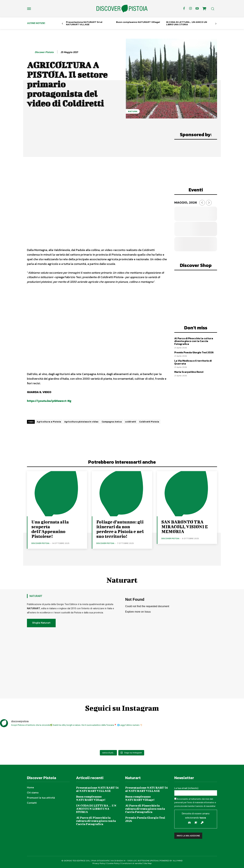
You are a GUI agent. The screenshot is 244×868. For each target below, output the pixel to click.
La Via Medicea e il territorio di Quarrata (193, 362)
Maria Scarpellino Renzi (189, 372)
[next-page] (216, 24)
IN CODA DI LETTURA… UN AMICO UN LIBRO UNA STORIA (187, 23)
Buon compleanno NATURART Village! (138, 22)
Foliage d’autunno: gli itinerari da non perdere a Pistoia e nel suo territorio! (120, 529)
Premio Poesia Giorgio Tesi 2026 (194, 352)
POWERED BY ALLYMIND (171, 861)
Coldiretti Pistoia (149, 422)
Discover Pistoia (44, 52)
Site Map (148, 863)
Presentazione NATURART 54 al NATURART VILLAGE (84, 23)
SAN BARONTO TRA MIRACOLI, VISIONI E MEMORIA (185, 527)
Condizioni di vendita (132, 863)
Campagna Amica (112, 422)
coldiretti (131, 422)
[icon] (204, 9)
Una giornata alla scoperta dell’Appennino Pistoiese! (50, 529)
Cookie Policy (113, 863)
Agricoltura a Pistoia (49, 422)
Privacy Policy (99, 863)
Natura (133, 111)
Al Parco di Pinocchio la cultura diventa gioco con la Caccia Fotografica (194, 341)
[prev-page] (62, 24)
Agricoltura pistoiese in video (81, 422)
